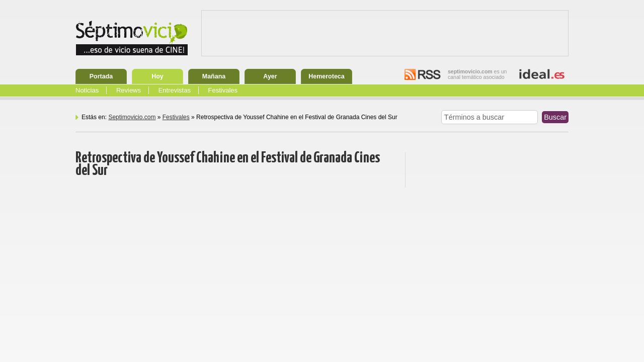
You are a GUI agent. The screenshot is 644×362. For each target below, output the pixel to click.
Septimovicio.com (132, 117)
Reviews (129, 90)
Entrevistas (175, 90)
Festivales (223, 90)
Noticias (87, 90)
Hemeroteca (327, 76)
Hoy (157, 76)
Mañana (214, 76)
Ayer (270, 76)
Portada (101, 76)
